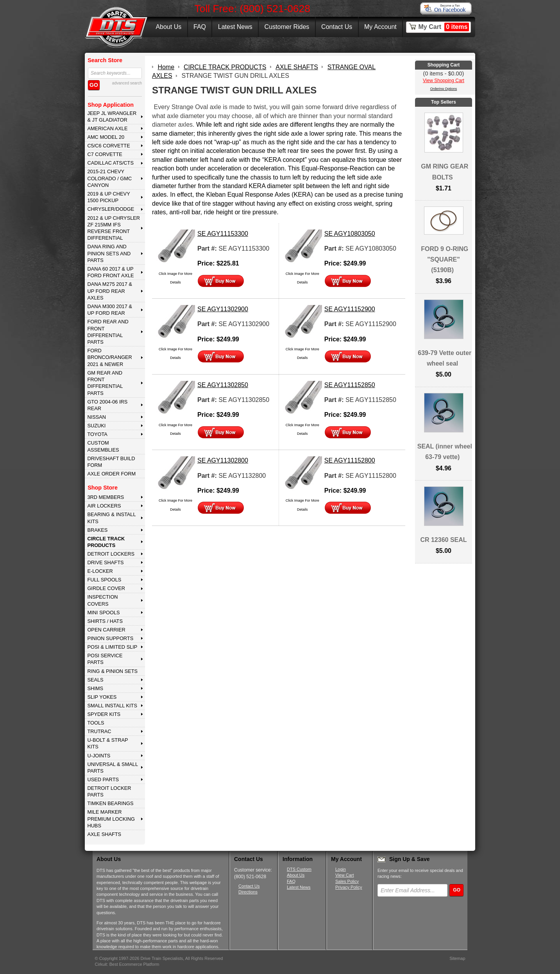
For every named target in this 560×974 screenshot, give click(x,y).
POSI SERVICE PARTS (105, 659)
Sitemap (457, 958)
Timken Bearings (110, 803)
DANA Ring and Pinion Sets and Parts (109, 253)
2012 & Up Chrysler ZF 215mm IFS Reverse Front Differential (114, 228)
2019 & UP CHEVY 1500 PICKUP (108, 197)
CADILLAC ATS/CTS (110, 163)
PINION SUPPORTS (110, 638)
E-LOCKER (100, 571)
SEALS (95, 680)
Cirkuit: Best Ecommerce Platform (127, 964)
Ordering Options (444, 89)
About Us (168, 27)
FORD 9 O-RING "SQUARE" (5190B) (445, 259)
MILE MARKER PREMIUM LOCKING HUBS (111, 819)
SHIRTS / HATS (105, 621)
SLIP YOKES (102, 697)
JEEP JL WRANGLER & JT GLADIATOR (112, 117)
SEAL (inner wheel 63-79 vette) (445, 452)
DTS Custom (299, 869)
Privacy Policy (349, 887)
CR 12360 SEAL (443, 540)
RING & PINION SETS (112, 671)
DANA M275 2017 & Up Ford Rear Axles (110, 291)
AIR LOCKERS (104, 506)
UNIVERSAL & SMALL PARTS (113, 768)
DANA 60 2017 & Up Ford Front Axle (110, 272)
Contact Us (337, 27)
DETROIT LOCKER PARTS (109, 791)
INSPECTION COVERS (102, 600)
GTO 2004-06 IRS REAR (107, 405)
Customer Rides (287, 27)
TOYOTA (97, 434)
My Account (380, 27)
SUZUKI (96, 426)
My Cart (444, 27)
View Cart (344, 875)
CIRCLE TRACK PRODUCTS (106, 542)
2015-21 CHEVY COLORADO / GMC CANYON (109, 178)
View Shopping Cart (444, 81)
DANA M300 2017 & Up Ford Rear (110, 310)
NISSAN (97, 417)
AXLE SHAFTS (104, 834)
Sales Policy (347, 881)
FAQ (200, 27)
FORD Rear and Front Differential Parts (108, 332)
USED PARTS (103, 779)
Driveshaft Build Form (111, 462)
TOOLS (96, 723)
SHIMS (95, 688)
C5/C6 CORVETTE (108, 146)
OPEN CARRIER (106, 630)
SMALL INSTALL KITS (112, 706)
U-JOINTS (99, 756)
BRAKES (97, 530)
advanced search (127, 83)
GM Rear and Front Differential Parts (105, 383)
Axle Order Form (111, 474)
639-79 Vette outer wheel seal (445, 358)
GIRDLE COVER (106, 588)
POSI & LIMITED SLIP (112, 647)
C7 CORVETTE (105, 154)
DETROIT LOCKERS (111, 554)
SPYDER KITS (104, 714)
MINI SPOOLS (103, 613)
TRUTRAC (99, 731)
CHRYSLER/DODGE (111, 209)
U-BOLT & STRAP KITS (107, 743)
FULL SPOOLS (104, 580)
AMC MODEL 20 (106, 137)
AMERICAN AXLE (107, 128)
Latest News (235, 27)
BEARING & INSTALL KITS (111, 518)
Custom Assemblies (103, 446)
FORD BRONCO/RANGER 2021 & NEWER (109, 357)
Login (341, 869)
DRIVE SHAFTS (105, 562)
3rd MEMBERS (106, 497)
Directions (248, 892)
